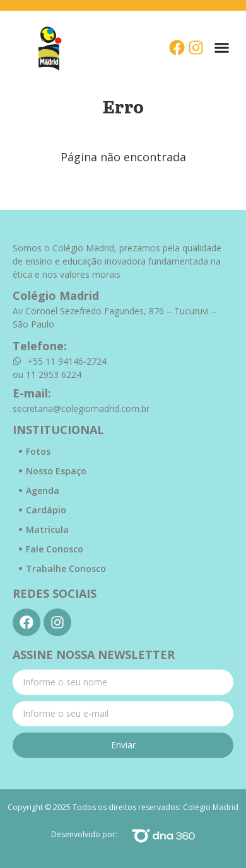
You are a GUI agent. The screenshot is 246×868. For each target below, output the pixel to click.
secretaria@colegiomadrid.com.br (81, 408)
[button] (222, 48)
